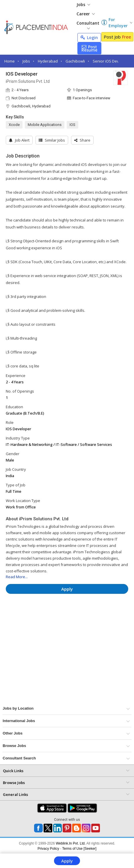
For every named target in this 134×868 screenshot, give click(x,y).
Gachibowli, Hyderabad (31, 106)
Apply (67, 861)
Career (86, 14)
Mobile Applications (45, 125)
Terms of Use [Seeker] (79, 849)
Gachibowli (75, 61)
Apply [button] (67, 589)
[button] (82, 140)
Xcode (14, 125)
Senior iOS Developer (112, 61)
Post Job (117, 37)
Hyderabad (48, 61)
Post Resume (89, 48)
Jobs (83, 4)
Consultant (88, 25)
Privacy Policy (48, 849)
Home (10, 61)
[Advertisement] (66, 616)
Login (89, 37)
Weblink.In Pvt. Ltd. (71, 843)
